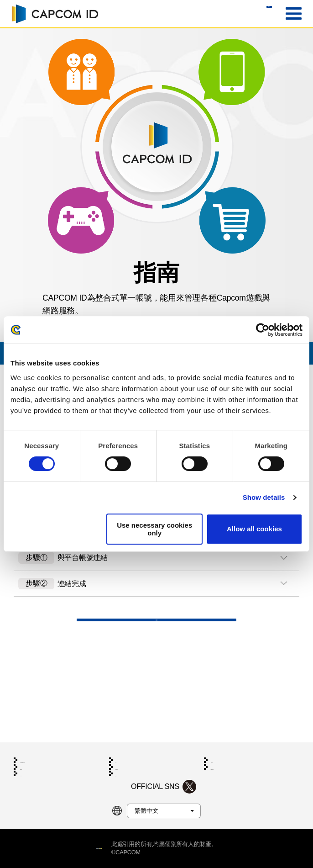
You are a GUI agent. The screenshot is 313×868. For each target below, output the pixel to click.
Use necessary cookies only (154, 529)
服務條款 (31, 752)
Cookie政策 (224, 752)
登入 (249, 14)
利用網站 (31, 766)
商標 (177, 844)
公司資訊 (126, 766)
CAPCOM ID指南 (40, 736)
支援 (156, 654)
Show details (264, 497)
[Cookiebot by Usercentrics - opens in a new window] (263, 330)
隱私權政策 (129, 752)
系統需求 (222, 736)
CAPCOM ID (55, 14)
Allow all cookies (254, 529)
